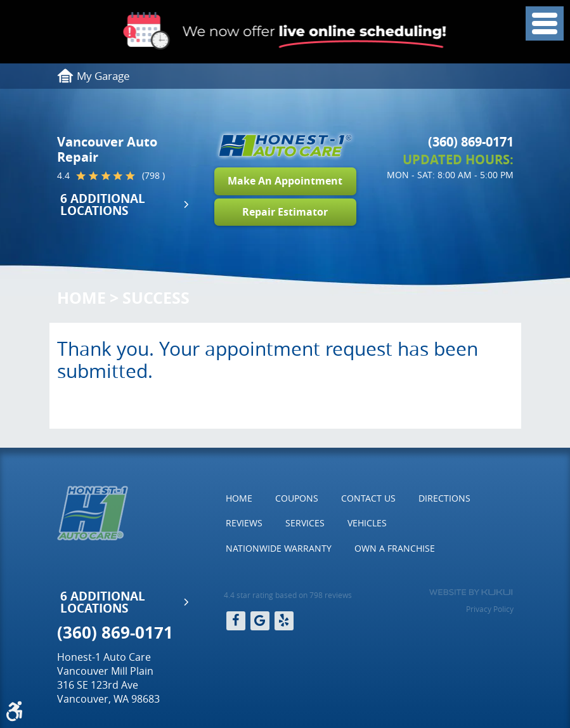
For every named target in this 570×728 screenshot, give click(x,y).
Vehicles (367, 523)
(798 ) (153, 176)
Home (81, 298)
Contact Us (368, 498)
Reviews (244, 523)
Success (156, 298)
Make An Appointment (285, 181)
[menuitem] (239, 498)
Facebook (236, 621)
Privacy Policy (490, 609)
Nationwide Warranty (279, 548)
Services (305, 523)
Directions (444, 498)
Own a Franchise (395, 548)
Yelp (284, 621)
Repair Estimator (285, 212)
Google (260, 621)
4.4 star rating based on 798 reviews (288, 595)
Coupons (297, 498)
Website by (471, 592)
